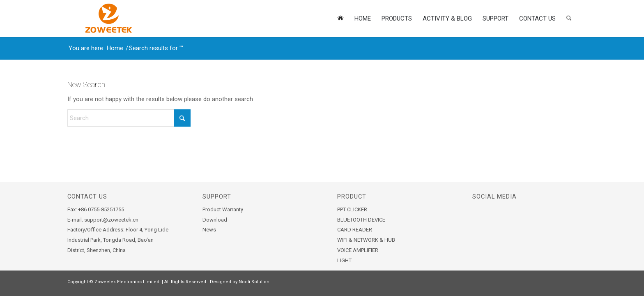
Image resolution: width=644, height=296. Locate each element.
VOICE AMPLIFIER (358, 250)
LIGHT (344, 260)
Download (215, 220)
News (209, 230)
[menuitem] (340, 18)
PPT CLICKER (352, 209)
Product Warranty (223, 209)
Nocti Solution (254, 282)
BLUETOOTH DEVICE (361, 220)
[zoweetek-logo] (108, 18)
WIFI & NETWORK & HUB (366, 240)
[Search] (569, 18)
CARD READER (355, 230)
